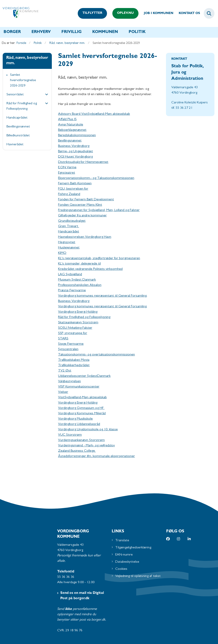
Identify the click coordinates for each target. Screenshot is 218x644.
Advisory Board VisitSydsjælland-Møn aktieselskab (94, 114)
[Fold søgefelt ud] (209, 13)
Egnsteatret (67, 173)
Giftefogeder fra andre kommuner (82, 216)
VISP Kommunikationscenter (79, 387)
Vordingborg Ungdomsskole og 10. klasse (88, 430)
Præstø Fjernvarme (72, 291)
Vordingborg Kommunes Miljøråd (82, 414)
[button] (45, 95)
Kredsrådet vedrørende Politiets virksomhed (90, 269)
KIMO (62, 253)
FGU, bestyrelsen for (73, 189)
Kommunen (105, 32)
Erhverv (41, 32)
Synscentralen (68, 349)
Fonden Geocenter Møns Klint (80, 205)
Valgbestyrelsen (69, 381)
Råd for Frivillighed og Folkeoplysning (84, 317)
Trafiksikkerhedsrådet (74, 365)
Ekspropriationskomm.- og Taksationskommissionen (96, 178)
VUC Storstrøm (70, 435)
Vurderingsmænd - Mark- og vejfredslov (86, 446)
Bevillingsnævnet (70, 141)
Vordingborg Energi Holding (78, 403)
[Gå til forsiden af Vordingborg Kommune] (19, 13)
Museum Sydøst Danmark (77, 280)
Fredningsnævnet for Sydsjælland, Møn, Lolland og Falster (99, 210)
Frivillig (71, 32)
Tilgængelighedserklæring (133, 548)
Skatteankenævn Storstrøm (78, 323)
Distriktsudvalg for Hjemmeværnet (83, 162)
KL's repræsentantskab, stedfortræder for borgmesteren (99, 258)
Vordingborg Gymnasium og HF (81, 408)
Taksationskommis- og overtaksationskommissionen (96, 355)
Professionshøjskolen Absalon (80, 285)
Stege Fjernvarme (71, 344)
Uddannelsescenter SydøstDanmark (84, 376)
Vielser (63, 392)
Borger (12, 32)
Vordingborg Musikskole (75, 419)
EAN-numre (124, 555)
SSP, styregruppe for (73, 333)
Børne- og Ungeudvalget (75, 152)
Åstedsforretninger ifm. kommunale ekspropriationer (96, 456)
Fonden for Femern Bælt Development (86, 200)
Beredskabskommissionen (77, 135)
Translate (122, 541)
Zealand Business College (77, 451)
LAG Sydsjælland (70, 275)
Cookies (121, 569)
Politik (137, 32)
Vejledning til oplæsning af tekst (138, 576)
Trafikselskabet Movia (74, 360)
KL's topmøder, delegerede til (79, 264)
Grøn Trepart (69, 226)
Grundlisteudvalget (72, 221)
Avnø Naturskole (71, 125)
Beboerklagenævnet (72, 130)
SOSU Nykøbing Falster (75, 328)
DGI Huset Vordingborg (75, 157)
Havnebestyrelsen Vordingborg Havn (85, 237)
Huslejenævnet (69, 248)
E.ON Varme (67, 168)
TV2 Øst (65, 371)
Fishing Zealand (69, 194)
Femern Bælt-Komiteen (75, 184)
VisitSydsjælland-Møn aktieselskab (82, 398)
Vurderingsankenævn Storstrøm (81, 440)
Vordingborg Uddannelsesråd (79, 424)
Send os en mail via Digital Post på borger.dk (82, 596)
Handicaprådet (69, 232)
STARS (63, 339)
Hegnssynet (67, 242)
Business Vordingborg (74, 146)
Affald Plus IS (67, 119)
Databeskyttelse (127, 562)
